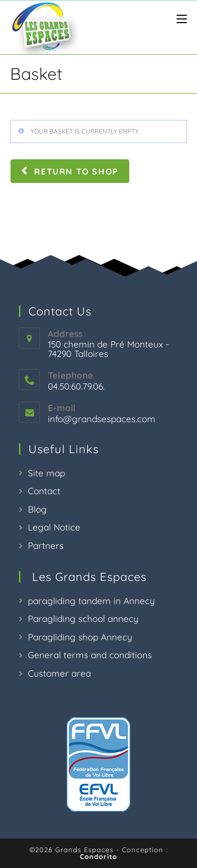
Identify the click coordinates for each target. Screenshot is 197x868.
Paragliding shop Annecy (80, 637)
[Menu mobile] (178, 19)
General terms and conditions (90, 655)
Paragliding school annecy (83, 619)
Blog (37, 509)
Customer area (59, 673)
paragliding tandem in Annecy (91, 601)
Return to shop (75, 171)
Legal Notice (54, 527)
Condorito (98, 856)
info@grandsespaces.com (102, 419)
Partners (46, 545)
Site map (46, 473)
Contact (44, 491)
